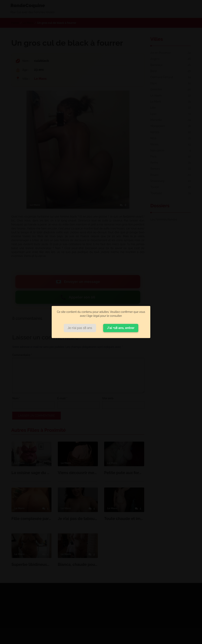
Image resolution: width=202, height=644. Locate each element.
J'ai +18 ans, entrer (121, 328)
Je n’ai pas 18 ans (80, 328)
